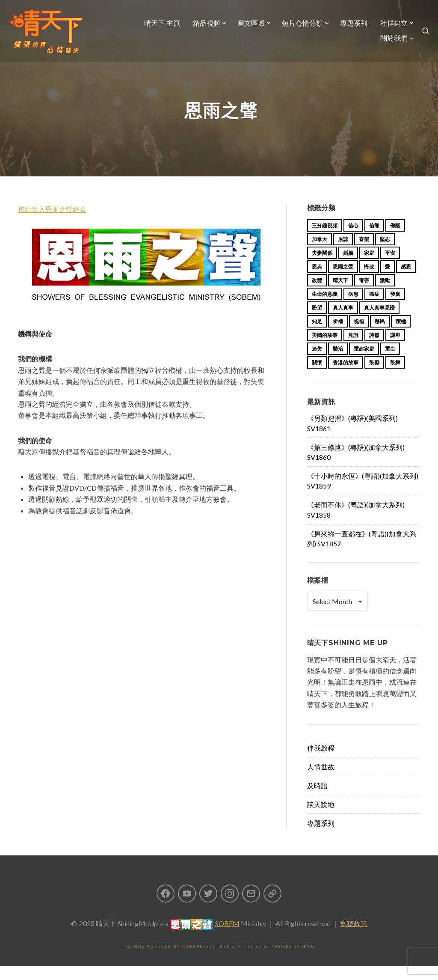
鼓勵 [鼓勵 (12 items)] (374, 376)
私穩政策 (354, 937)
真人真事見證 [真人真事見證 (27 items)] (379, 321)
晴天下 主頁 (201, 28)
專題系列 (393, 28)
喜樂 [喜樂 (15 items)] (364, 253)
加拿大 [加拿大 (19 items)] (320, 253)
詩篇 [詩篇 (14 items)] (374, 349)
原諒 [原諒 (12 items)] (343, 253)
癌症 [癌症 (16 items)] (374, 308)
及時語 (317, 799)
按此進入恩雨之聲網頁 (52, 223)
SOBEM (227, 937)
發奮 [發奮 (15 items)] (395, 308)
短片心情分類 (342, 28)
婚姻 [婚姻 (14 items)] (348, 267)
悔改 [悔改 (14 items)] (369, 280)
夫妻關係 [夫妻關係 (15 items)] (322, 267)
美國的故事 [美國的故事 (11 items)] (325, 349)
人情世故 (321, 780)
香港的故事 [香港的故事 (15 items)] (346, 376)
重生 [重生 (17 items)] (390, 362)
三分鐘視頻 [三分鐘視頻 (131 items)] (325, 239)
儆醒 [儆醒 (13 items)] (395, 239)
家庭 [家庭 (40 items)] (369, 267)
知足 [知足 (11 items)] (317, 335)
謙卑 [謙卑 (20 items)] (395, 349)
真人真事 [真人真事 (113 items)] (343, 321)
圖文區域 (290, 28)
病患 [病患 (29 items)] (353, 308)
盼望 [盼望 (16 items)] (317, 321)
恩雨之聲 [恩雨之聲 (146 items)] (343, 280)
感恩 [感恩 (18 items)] (406, 280)
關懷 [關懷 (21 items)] (317, 376)
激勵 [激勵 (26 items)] (385, 294)
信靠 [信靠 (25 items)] (374, 239)
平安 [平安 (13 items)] (390, 267)
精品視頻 (246, 28)
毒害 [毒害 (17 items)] (364, 294)
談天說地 (321, 818)
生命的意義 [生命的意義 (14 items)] (325, 308)
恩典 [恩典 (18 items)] (317, 280)
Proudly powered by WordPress (167, 960)
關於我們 (389, 44)
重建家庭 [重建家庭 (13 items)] (364, 362)
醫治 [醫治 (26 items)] (338, 362)
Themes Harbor (293, 960)
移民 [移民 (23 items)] (380, 335)
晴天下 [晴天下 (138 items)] (340, 294)
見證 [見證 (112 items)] (353, 349)
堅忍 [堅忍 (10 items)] (385, 253)
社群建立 (344, 44)
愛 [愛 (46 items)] (388, 280)
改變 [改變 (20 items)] (317, 294)
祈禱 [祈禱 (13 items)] (338, 335)
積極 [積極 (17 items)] (401, 335)
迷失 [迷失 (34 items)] (317, 362)
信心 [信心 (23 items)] (353, 239)
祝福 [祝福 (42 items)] (359, 335)
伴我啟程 (321, 761)
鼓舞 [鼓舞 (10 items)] (395, 376)
